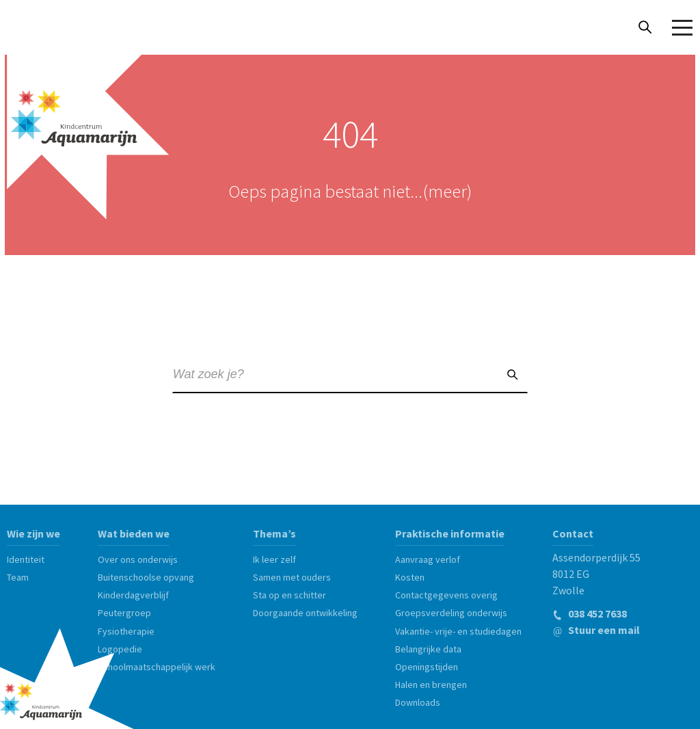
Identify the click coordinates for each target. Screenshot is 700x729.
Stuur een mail (596, 628)
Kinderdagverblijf (133, 594)
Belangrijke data (428, 648)
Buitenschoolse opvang (146, 576)
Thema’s (274, 532)
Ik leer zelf (274, 558)
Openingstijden (427, 665)
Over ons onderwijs (138, 558)
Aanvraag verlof (428, 558)
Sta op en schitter (290, 594)
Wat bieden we (134, 532)
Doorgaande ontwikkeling (305, 611)
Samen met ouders (292, 576)
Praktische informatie (450, 532)
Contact (573, 532)
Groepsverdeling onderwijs (451, 611)
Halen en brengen (431, 683)
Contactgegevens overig (446, 594)
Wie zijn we (33, 532)
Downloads (418, 701)
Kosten (410, 576)
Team (18, 576)
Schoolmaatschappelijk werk (157, 665)
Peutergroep (124, 611)
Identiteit (26, 558)
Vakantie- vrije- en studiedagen (458, 630)
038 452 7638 (590, 612)
